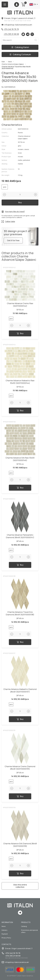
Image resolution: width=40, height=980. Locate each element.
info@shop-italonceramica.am (18, 25)
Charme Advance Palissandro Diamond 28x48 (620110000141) (20, 536)
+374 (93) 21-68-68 (11, 34)
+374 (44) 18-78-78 (11, 29)
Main (3, 62)
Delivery (4, 930)
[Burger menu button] (5, 4)
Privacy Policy (6, 938)
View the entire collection (20, 886)
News (4, 926)
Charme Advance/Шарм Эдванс (13, 64)
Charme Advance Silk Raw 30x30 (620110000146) (20, 459)
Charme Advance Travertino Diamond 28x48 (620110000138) (20, 613)
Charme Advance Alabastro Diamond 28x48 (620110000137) (20, 690)
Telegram (28, 34)
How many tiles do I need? (15, 212)
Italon (10, 62)
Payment (5, 934)
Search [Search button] (36, 40)
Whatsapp (23, 34)
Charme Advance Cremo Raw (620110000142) (20, 305)
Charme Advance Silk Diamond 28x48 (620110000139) (20, 845)
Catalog (24, 926)
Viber (32, 34)
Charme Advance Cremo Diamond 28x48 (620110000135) (20, 768)
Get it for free (13, 240)
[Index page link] (20, 12)
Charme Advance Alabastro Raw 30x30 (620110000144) (20, 382)
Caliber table (10, 221)
